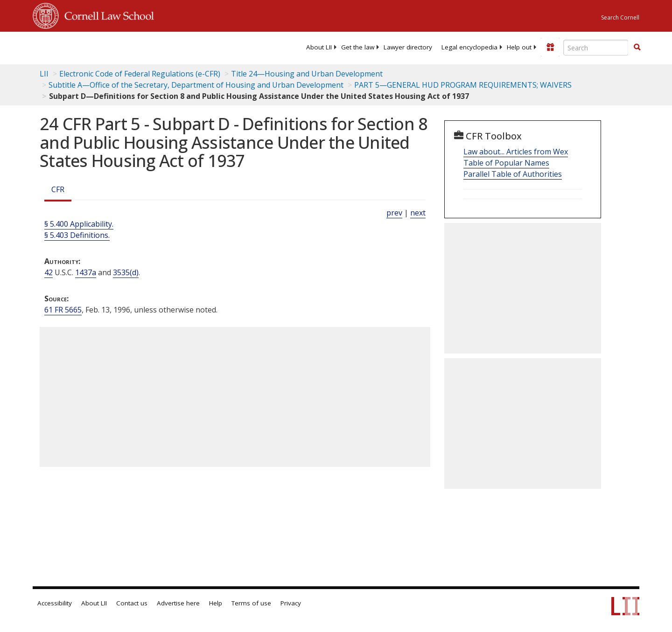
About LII (319, 47)
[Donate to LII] (550, 47)
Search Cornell (620, 17)
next (418, 213)
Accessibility (55, 603)
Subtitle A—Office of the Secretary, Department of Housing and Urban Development (196, 85)
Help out (519, 47)
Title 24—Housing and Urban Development (307, 74)
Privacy (291, 603)
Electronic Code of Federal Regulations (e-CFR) (140, 74)
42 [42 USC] (49, 272)
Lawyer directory (408, 47)
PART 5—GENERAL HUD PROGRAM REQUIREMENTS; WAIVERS (463, 85)
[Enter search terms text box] (596, 48)
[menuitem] (319, 47)
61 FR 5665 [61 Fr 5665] (63, 310)
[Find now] (637, 48)
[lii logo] (138, 47)
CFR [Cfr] (58, 189)
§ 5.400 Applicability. (79, 224)
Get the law (358, 47)
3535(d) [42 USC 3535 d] (126, 272)
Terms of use (251, 603)
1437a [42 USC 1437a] (86, 272)
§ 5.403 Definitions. (77, 235)
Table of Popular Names (506, 163)
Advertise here (178, 603)
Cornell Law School (106, 14)
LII (44, 74)
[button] (637, 47)
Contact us (132, 603)
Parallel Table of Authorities (513, 174)
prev (394, 213)
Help (216, 603)
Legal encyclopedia (469, 47)
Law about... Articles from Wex (516, 152)
